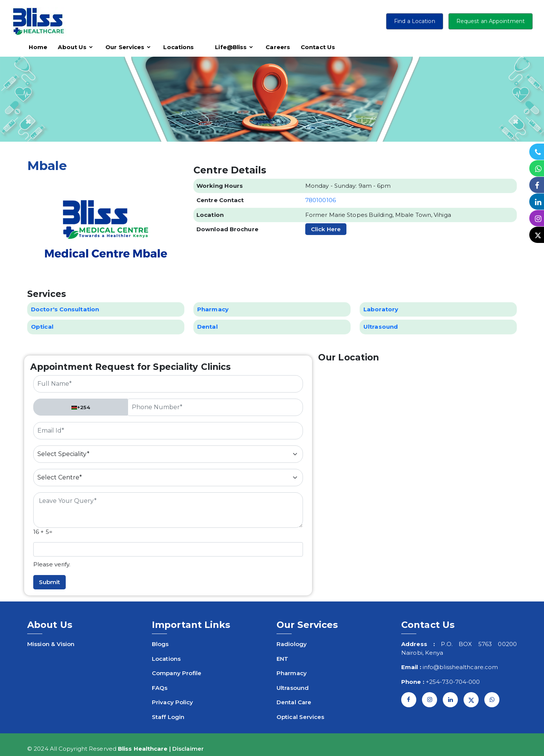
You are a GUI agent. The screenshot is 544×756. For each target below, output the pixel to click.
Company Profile (177, 673)
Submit (49, 582)
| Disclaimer (186, 749)
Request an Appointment (491, 21)
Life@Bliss (231, 47)
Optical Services (301, 717)
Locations (178, 47)
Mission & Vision (51, 644)
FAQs (160, 688)
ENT (282, 659)
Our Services (125, 47)
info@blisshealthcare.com (460, 667)
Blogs (160, 644)
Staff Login (168, 717)
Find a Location (415, 21)
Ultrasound (293, 688)
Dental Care (294, 702)
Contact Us (318, 47)
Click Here (326, 229)
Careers (278, 47)
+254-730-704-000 (453, 682)
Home (38, 47)
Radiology (292, 644)
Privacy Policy (172, 702)
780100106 (321, 200)
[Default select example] (168, 454)
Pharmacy (292, 673)
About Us (72, 47)
